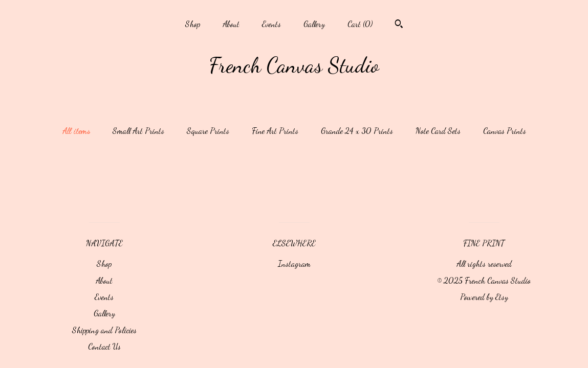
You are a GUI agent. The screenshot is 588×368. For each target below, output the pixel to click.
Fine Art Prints (275, 131)
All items (76, 131)
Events (271, 24)
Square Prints (208, 131)
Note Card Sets (438, 131)
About (231, 24)
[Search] (399, 25)
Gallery (314, 24)
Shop (193, 24)
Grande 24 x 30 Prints (357, 131)
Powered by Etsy (484, 297)
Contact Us (104, 346)
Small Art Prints (138, 131)
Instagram (294, 263)
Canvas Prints (505, 131)
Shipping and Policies (104, 330)
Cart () (360, 24)
